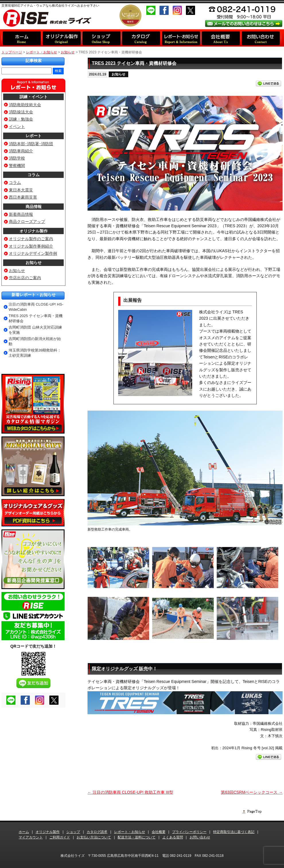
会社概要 (159, 832)
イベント (17, 127)
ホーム (24, 832)
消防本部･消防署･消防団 (31, 144)
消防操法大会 (21, 112)
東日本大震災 (21, 190)
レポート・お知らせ (42, 52)
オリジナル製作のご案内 (31, 239)
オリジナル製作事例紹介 (31, 246)
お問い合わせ (200, 837)
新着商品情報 (21, 214)
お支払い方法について (94, 837)
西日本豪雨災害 (23, 197)
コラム (34, 175)
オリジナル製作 (34, 231)
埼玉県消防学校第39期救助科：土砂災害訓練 (35, 353)
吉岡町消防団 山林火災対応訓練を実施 (35, 330)
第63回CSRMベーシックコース (252, 792)
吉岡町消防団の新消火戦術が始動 (35, 341)
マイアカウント (31, 837)
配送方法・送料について (137, 837)
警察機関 (17, 166)
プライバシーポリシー (189, 832)
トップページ (12, 52)
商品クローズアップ (27, 222)
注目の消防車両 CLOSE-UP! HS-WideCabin (36, 307)
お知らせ (118, 74)
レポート (34, 136)
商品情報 (34, 207)
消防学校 (17, 158)
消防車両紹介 (21, 151)
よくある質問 (173, 837)
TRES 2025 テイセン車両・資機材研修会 (36, 318)
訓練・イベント (34, 97)
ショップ (73, 832)
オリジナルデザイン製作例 (33, 253)
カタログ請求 (97, 832)
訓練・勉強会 (21, 119)
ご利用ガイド (60, 837)
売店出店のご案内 (25, 278)
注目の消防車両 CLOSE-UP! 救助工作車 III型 (130, 792)
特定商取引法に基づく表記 (234, 832)
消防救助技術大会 (25, 105)
